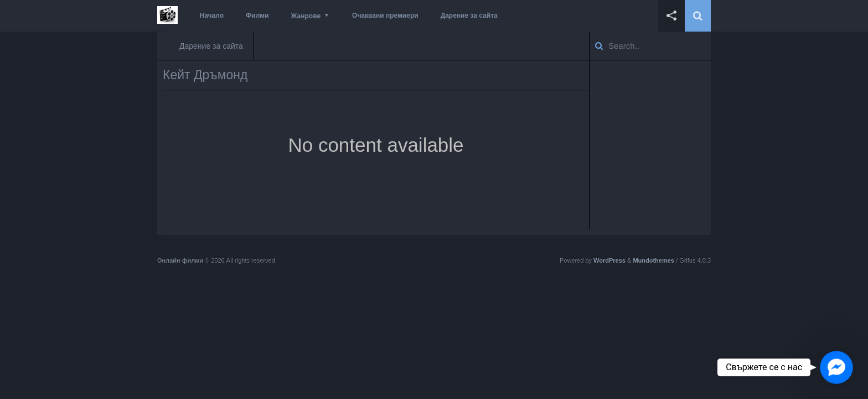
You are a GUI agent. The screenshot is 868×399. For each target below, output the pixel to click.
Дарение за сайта (469, 16)
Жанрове (306, 16)
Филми (257, 16)
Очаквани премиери (385, 16)
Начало (212, 16)
